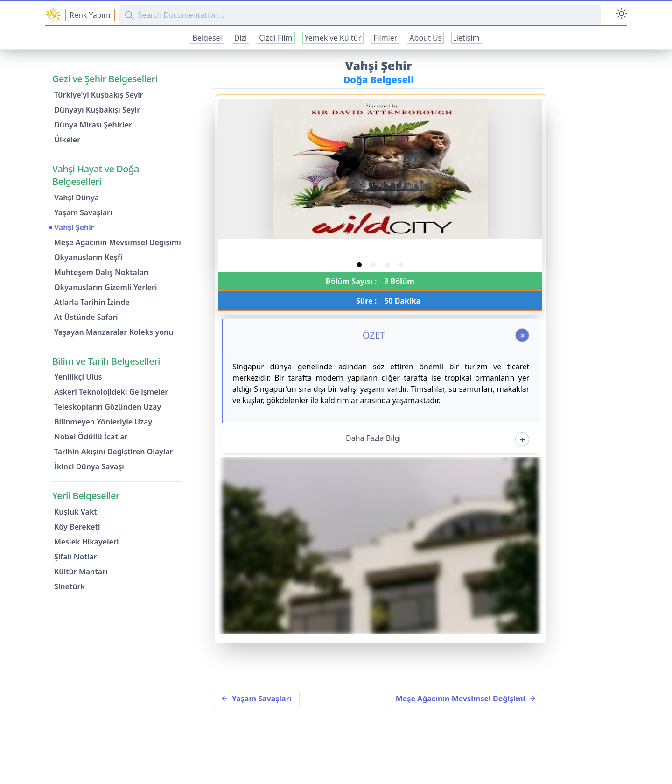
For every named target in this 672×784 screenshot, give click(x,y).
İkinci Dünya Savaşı (89, 466)
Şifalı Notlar (76, 557)
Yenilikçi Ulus (78, 377)
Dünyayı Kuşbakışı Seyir (97, 110)
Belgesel (207, 38)
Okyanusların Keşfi (88, 257)
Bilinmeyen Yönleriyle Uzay (103, 422)
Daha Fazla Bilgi (373, 438)
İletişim (466, 38)
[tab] (359, 265)
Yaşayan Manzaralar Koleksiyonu (114, 332)
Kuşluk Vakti (77, 512)
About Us (425, 38)
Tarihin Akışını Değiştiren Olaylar (114, 452)
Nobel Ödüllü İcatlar (91, 437)
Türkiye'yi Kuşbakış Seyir (99, 95)
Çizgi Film (276, 38)
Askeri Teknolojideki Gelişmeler (111, 392)
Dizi (241, 38)
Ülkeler (67, 140)
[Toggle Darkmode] (622, 15)
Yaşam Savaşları (83, 212)
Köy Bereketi (77, 527)
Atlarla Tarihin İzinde (92, 302)
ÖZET (374, 335)
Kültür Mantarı (81, 572)
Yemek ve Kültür (333, 38)
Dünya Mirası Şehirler (93, 125)
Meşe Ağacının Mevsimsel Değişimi (118, 242)
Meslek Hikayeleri (86, 542)
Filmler (385, 38)
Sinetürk (70, 586)
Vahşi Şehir (74, 227)
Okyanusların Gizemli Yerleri (106, 287)
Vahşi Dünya (77, 198)
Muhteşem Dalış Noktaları (101, 272)
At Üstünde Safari (86, 317)
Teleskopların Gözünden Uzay (108, 407)
